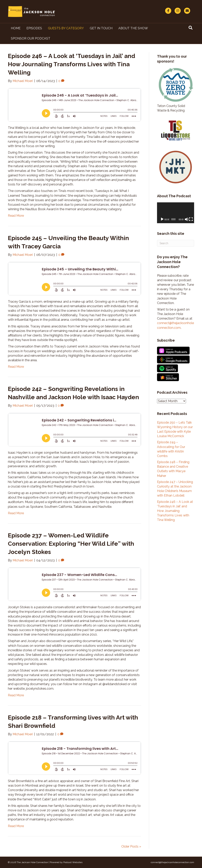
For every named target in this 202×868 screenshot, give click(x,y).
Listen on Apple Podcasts (173, 351)
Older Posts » (131, 846)
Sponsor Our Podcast (31, 38)
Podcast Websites (73, 862)
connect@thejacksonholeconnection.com (172, 862)
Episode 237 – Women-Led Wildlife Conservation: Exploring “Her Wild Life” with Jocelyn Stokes (71, 544)
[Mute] (187, 219)
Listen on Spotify (167, 368)
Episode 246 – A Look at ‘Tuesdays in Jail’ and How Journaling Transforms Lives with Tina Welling (72, 64)
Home (16, 28)
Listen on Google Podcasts (173, 359)
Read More (16, 216)
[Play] (162, 219)
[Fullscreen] (191, 219)
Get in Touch (101, 28)
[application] (176, 213)
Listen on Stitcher (168, 377)
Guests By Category (66, 28)
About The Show (133, 28)
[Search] (191, 28)
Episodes (34, 28)
